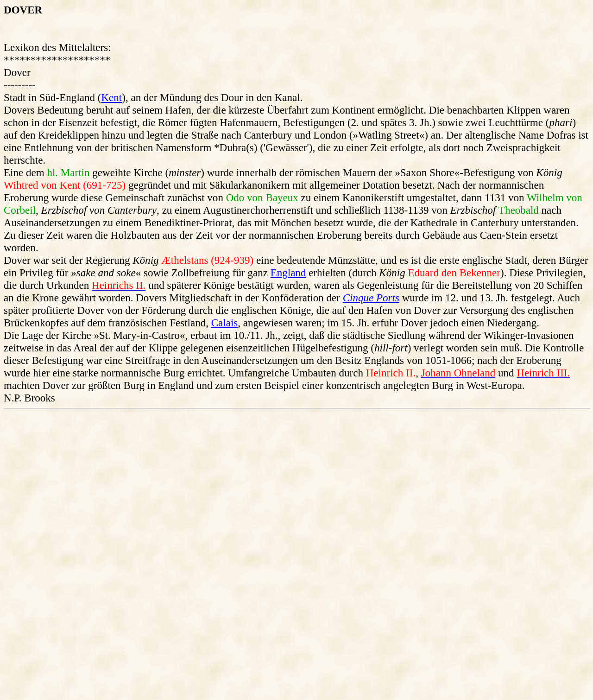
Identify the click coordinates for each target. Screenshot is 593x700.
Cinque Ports (371, 298)
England (288, 273)
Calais (225, 323)
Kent (111, 97)
